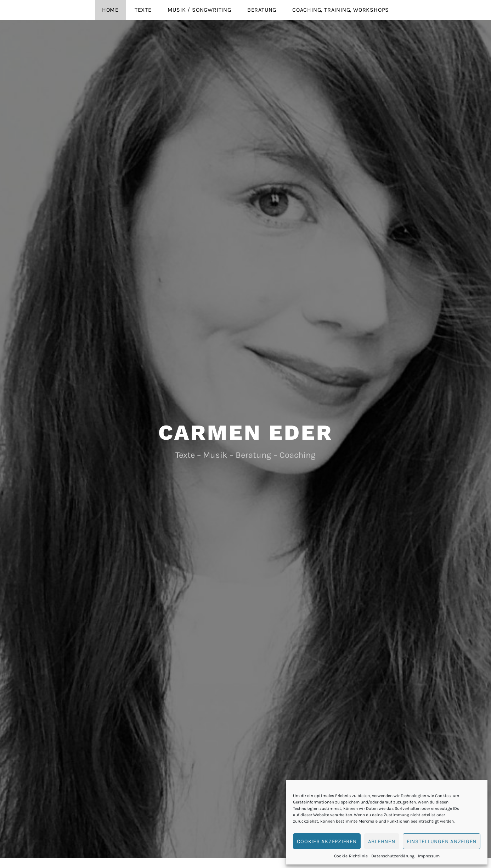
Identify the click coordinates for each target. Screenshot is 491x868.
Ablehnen (382, 841)
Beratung (262, 10)
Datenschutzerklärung (393, 856)
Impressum (429, 856)
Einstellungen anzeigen (442, 841)
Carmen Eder (246, 432)
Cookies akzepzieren (327, 841)
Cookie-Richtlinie (351, 856)
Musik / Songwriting (199, 10)
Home (110, 10)
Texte (143, 10)
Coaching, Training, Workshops (341, 10)
